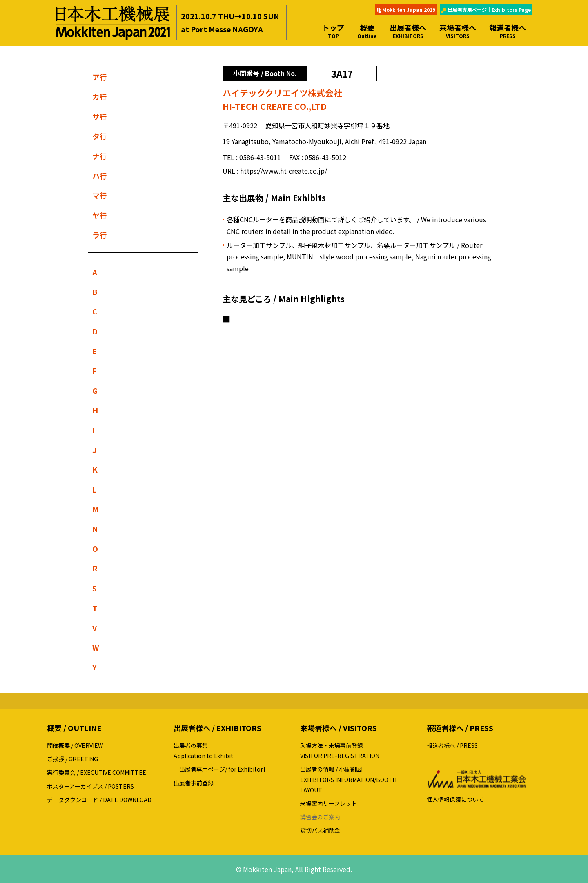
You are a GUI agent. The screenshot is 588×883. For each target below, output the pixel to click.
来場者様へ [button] (458, 31)
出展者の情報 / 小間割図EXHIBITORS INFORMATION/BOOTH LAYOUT (348, 779)
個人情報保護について (455, 799)
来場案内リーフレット (329, 803)
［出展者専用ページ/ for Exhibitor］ (221, 769)
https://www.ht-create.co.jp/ (284, 171)
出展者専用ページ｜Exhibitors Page (486, 10)
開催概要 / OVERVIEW (75, 745)
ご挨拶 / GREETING (72, 759)
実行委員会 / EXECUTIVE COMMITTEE (97, 772)
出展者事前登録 (194, 783)
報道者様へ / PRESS (452, 745)
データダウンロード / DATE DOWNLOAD (99, 800)
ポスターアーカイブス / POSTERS (90, 786)
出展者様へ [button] (408, 31)
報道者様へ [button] (508, 31)
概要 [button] (367, 31)
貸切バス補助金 (320, 830)
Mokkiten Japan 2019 (406, 10)
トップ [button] (333, 31)
